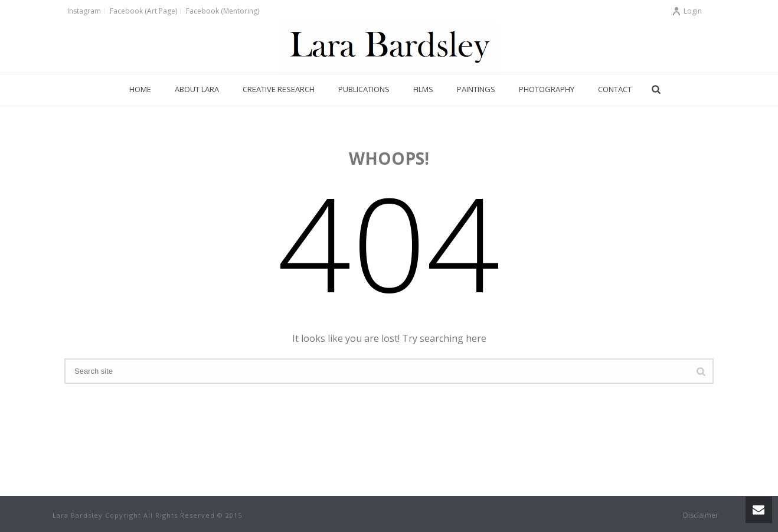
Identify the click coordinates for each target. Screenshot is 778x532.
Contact (615, 89)
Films (423, 89)
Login (687, 11)
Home (140, 89)
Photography (547, 89)
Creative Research (279, 89)
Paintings (476, 89)
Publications (364, 89)
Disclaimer (701, 515)
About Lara (197, 89)
